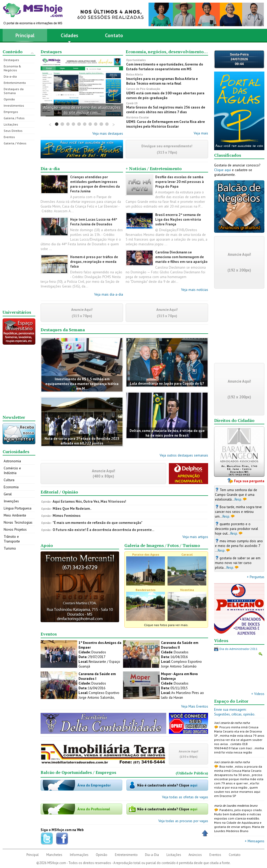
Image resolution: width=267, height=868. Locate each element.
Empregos (11, 112)
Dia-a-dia (10, 76)
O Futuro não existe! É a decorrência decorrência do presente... (103, 530)
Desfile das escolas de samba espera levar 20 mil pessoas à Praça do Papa (180, 182)
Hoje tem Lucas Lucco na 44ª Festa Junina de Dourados (94, 222)
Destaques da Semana (14, 91)
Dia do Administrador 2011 (238, 649)
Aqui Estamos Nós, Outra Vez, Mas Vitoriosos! (89, 501)
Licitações (11, 124)
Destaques (11, 60)
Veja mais (201, 133)
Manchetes (54, 855)
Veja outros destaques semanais (184, 455)
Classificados (228, 155)
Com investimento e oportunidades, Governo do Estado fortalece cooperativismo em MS (165, 67)
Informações (79, 855)
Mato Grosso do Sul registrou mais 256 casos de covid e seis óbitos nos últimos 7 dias (166, 110)
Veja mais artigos (195, 537)
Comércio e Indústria (12, 470)
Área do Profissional (94, 809)
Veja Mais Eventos (195, 706)
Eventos (9, 137)
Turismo (10, 548)
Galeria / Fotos (14, 118)
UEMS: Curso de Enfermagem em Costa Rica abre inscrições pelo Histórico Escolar (166, 124)
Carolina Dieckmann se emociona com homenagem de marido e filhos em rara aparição (181, 257)
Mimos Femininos (67, 516)
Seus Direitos (13, 131)
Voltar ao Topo (205, 833)
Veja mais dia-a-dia (109, 294)
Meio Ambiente (15, 515)
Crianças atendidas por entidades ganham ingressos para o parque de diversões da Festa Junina (95, 184)
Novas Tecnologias (18, 522)
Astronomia (12, 461)
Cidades (69, 37)
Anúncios (195, 855)
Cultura (9, 480)
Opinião (9, 99)
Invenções (11, 501)
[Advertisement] (19, 227)
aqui (194, 785)
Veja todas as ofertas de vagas (185, 797)
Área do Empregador (94, 785)
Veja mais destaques (108, 133)
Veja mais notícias (195, 290)
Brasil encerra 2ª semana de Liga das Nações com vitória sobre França (178, 219)
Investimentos (14, 105)
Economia (11, 487)
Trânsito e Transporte (12, 539)
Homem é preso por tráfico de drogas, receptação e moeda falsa (94, 262)
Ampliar (260, 654)
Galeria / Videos (15, 143)
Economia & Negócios (12, 68)
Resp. (238, 499)
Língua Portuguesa (18, 508)
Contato (114, 35)
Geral (8, 494)
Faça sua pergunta (249, 481)
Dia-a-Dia (152, 855)
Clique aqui (222, 170)
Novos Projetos (15, 529)
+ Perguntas (256, 577)
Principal (25, 35)
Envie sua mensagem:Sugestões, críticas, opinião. (235, 712)
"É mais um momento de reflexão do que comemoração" (98, 523)
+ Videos (258, 694)
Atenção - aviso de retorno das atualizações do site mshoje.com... (82, 110)
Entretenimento (15, 83)
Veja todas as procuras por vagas (183, 821)
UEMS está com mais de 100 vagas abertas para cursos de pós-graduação (165, 95)
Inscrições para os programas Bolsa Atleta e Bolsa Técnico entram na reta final (162, 81)
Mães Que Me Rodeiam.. (72, 508)
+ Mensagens (255, 841)
